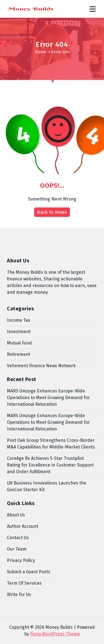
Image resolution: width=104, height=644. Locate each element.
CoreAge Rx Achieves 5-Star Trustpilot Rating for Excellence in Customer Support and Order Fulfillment (50, 465)
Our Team (17, 549)
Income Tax (19, 320)
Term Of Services (24, 583)
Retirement (19, 354)
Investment (19, 332)
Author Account (23, 526)
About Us (16, 515)
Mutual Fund (19, 343)
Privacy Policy (21, 560)
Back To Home (52, 212)
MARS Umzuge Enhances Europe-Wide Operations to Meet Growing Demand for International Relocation (48, 398)
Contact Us (18, 538)
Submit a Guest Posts (29, 572)
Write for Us (19, 594)
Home (40, 52)
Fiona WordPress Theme (55, 634)
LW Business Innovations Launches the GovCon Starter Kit (47, 486)
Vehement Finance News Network (41, 366)
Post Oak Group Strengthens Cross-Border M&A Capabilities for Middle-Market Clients (51, 444)
